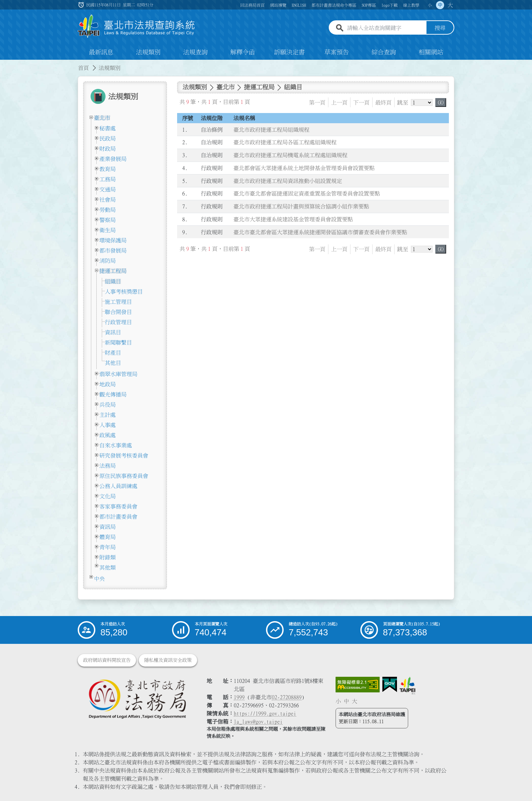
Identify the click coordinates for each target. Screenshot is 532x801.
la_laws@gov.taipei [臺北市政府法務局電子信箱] (258, 722)
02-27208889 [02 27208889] (287, 697)
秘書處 (108, 128)
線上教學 (411, 5)
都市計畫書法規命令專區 (334, 5)
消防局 (108, 261)
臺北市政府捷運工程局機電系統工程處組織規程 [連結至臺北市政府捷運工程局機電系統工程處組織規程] (290, 155)
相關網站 (431, 52)
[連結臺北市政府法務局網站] (137, 699)
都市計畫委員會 (118, 517)
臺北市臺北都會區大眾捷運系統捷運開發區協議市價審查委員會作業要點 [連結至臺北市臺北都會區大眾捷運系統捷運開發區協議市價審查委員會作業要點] (320, 232)
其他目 (113, 363)
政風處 (108, 435)
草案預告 (337, 52)
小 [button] (430, 5)
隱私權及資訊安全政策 (168, 660)
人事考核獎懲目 (124, 292)
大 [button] (450, 5)
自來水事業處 (116, 445)
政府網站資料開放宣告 (107, 660)
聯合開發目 (118, 312)
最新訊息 (101, 52)
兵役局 (108, 405)
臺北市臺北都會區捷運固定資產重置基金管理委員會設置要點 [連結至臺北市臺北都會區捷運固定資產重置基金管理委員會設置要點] (307, 194)
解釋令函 (243, 52)
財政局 (108, 149)
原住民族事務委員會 (124, 476)
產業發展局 (113, 159)
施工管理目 (118, 302)
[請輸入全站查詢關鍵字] (385, 28)
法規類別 (148, 52)
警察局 (108, 220)
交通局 (108, 189)
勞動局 (108, 210)
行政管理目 (118, 322)
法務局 (108, 466)
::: (4, 64)
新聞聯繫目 (118, 342)
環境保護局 (113, 240)
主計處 (108, 415)
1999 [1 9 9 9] (239, 697)
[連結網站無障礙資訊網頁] (358, 685)
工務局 (108, 179)
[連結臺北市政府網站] (407, 686)
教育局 (108, 169)
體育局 (108, 537)
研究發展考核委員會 (124, 455)
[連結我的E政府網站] (390, 685)
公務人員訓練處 (118, 486)
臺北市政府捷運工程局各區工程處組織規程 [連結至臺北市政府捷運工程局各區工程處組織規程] (285, 143)
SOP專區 (369, 5)
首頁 (83, 68)
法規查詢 (195, 52)
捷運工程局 (113, 271)
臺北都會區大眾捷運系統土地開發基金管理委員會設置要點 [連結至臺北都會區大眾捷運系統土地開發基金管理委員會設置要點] (304, 168)
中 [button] (440, 5)
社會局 (108, 200)
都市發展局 (113, 250)
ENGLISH (299, 5)
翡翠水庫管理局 (118, 374)
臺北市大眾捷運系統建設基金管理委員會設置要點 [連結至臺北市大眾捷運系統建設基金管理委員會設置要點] (293, 219)
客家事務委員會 (118, 506)
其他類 (108, 567)
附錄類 (108, 557)
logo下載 (389, 5)
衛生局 (108, 230)
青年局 (108, 547)
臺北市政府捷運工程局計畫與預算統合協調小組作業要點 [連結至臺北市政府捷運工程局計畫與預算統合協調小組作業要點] (301, 206)
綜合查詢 (384, 52)
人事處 (108, 425)
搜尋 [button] (440, 28)
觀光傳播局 (113, 394)
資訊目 (113, 332)
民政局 (108, 138)
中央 (99, 579)
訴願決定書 (289, 52)
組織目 (113, 281)
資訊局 (108, 527)
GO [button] (441, 103)
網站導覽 (278, 5)
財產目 (113, 353)
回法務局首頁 (252, 5)
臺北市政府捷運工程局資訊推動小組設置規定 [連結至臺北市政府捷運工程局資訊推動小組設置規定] (288, 181)
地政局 (108, 384)
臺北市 (102, 118)
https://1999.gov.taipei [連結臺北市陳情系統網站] (265, 713)
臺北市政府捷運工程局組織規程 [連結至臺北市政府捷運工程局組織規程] (271, 130)
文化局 (108, 496)
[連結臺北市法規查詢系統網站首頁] (136, 26)
